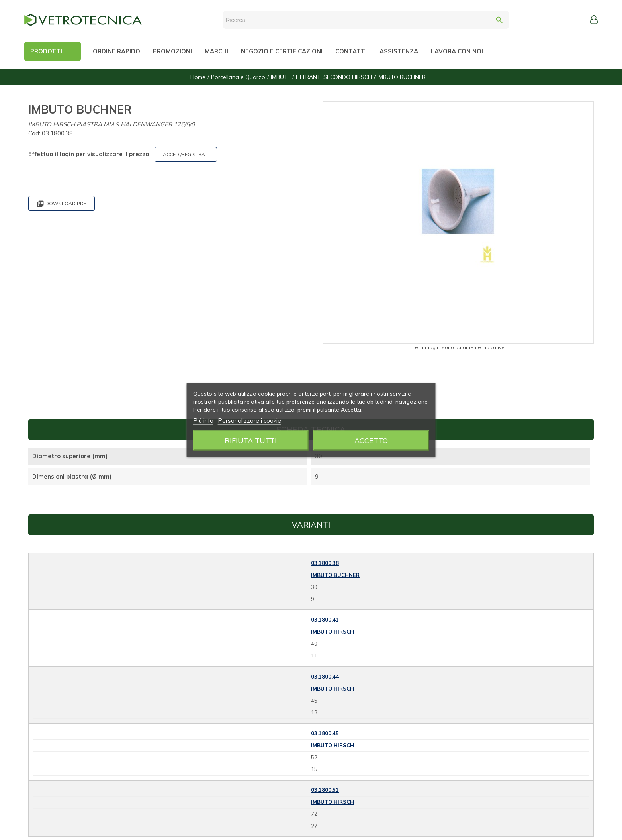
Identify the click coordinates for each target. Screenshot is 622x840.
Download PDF (62, 204)
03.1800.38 (325, 563)
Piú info (203, 421)
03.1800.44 (325, 677)
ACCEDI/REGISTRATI (186, 154)
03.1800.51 (325, 790)
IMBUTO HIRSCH (333, 632)
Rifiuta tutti (251, 441)
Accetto (371, 441)
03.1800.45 (325, 733)
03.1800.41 (325, 620)
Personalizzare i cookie (249, 421)
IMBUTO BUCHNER (335, 575)
